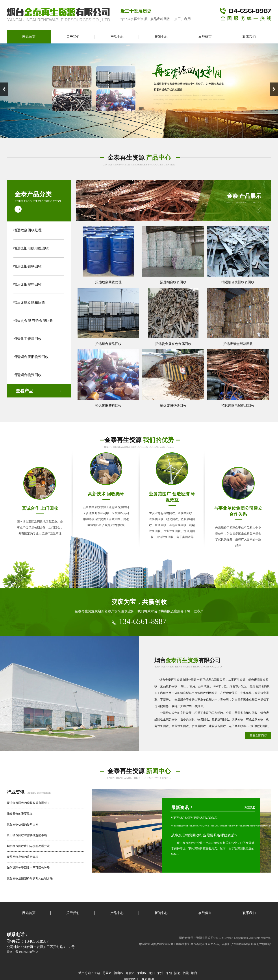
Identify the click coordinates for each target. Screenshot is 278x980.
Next (274, 89)
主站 (97, 973)
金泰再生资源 (139, 158)
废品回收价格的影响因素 (23, 824)
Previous (4, 89)
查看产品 (24, 391)
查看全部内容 (258, 735)
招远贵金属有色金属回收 (173, 344)
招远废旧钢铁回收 (28, 266)
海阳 (169, 973)
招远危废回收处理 (28, 230)
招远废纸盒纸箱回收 (29, 303)
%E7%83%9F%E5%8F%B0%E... (195, 818)
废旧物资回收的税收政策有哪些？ (28, 803)
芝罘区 (107, 973)
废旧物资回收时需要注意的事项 (27, 835)
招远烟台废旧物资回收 (31, 357)
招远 (177, 973)
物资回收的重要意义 (20, 814)
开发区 (130, 973)
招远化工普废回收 (28, 339)
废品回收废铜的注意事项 (23, 857)
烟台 (194, 973)
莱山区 (142, 973)
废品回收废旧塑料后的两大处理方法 (30, 878)
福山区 (119, 973)
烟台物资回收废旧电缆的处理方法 (28, 846)
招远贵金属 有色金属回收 (33, 321)
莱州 (160, 973)
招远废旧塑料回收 (28, 284)
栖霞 (186, 973)
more (250, 808)
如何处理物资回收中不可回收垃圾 (28, 868)
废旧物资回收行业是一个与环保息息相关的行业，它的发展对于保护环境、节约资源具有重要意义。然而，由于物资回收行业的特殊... (213, 848)
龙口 (152, 973)
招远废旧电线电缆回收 (31, 248)
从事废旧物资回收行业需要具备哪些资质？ (205, 835)
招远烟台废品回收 (108, 344)
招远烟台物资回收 (28, 375)
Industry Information (29, 793)
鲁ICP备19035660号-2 (22, 952)
